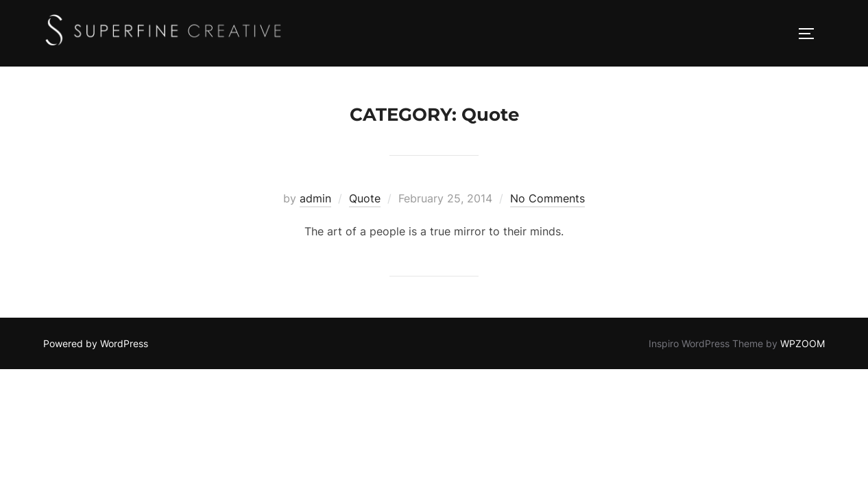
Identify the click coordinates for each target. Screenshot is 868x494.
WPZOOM (803, 343)
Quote (365, 198)
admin (315, 198)
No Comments (547, 198)
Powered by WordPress (96, 343)
